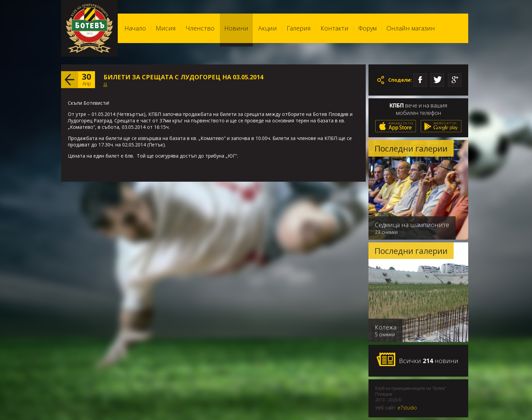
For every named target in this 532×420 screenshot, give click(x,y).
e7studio (407, 408)
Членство (200, 28)
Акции (268, 28)
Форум (367, 28)
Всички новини (417, 360)
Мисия (166, 28)
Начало (135, 28)
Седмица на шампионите (412, 225)
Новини (236, 28)
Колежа (386, 327)
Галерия (299, 28)
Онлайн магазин (411, 28)
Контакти (335, 28)
